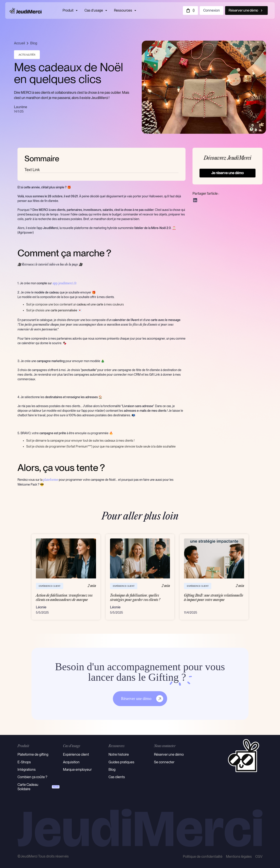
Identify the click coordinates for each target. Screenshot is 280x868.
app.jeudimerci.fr (65, 283)
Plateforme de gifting (33, 754)
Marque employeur (77, 770)
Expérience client (76, 754)
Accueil (19, 43)
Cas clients (117, 777)
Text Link (32, 170)
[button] (190, 10)
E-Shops (24, 762)
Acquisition (71, 762)
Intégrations (27, 770)
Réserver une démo (169, 754)
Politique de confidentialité (203, 857)
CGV (259, 857)
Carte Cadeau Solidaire (28, 787)
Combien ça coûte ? (32, 777)
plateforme (51, 480)
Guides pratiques (121, 762)
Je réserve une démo (227, 173)
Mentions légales (239, 857)
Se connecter (164, 762)
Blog (34, 43)
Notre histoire (119, 754)
